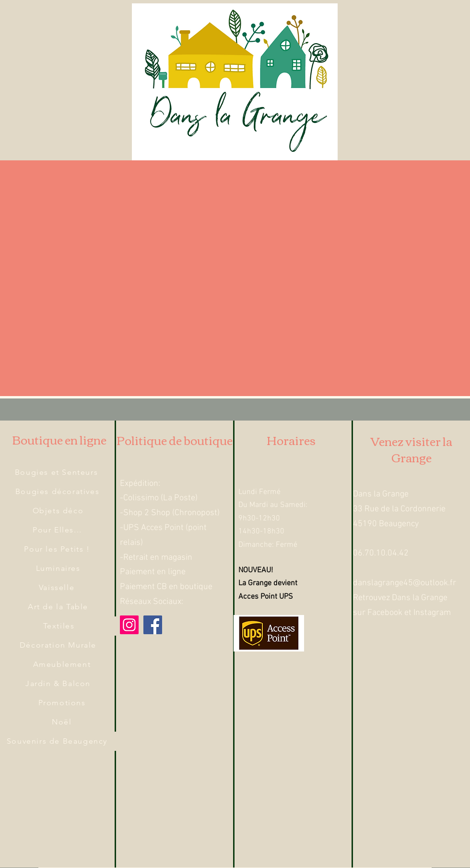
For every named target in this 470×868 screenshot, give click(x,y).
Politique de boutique (175, 440)
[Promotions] (63, 703)
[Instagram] (129, 625)
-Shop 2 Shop (145, 513)
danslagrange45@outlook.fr (405, 583)
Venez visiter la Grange (411, 449)
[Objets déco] (59, 511)
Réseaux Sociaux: (152, 602)
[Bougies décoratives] (58, 492)
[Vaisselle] (58, 588)
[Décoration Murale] (59, 645)
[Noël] (63, 722)
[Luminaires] (59, 568)
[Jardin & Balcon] (59, 684)
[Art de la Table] (59, 607)
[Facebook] (153, 625)
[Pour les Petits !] (58, 549)
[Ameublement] (63, 664)
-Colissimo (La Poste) (159, 498)
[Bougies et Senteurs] (57, 472)
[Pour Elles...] (58, 530)
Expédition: (140, 484)
